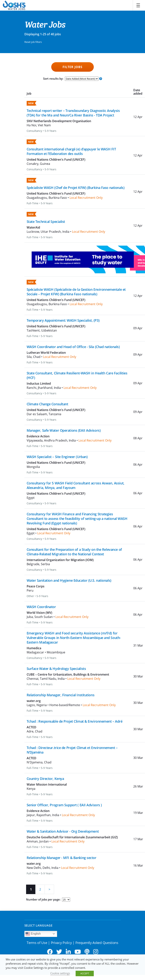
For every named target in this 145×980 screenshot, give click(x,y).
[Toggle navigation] (138, 5)
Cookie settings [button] (60, 973)
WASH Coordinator (41, 607)
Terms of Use (37, 943)
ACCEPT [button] (85, 973)
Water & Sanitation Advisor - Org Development (63, 831)
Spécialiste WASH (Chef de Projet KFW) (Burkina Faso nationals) (76, 188)
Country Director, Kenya (45, 779)
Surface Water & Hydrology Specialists (56, 669)
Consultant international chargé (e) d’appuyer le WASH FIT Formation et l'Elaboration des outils (71, 151)
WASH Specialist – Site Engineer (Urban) (57, 457)
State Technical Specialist (46, 222)
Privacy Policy (61, 943)
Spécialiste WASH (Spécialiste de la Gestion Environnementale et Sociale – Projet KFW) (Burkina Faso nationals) (76, 292)
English (33, 934)
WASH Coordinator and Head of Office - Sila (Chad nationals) (73, 347)
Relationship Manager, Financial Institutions (61, 695)
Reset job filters (33, 42)
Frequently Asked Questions (97, 943)
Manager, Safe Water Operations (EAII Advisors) (64, 430)
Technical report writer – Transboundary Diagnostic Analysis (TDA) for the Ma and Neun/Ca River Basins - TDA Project (73, 113)
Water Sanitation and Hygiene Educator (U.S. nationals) (69, 580)
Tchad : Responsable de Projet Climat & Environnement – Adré (75, 721)
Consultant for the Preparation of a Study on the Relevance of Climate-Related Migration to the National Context (74, 552)
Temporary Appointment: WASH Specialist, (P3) (63, 320)
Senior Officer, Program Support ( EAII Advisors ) (64, 805)
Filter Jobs (72, 67)
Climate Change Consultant (47, 404)
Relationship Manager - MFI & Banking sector (62, 858)
